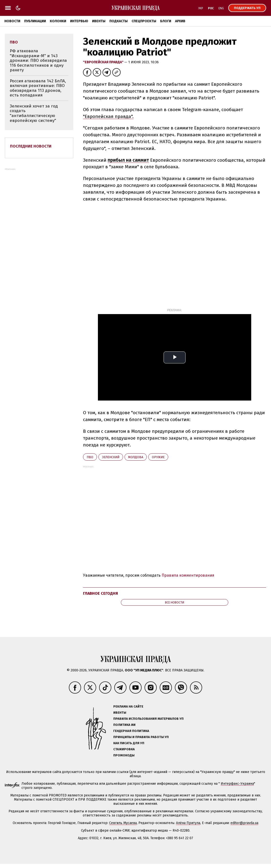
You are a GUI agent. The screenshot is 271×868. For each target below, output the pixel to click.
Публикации (35, 21)
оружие (158, 457)
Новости (12, 21)
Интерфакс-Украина (237, 784)
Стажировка (124, 749)
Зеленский (111, 457)
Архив (180, 21)
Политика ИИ (124, 725)
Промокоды (124, 755)
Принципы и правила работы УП (141, 737)
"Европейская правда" (104, 62)
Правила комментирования (188, 575)
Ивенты (99, 21)
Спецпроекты (144, 21)
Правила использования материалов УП (148, 719)
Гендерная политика (131, 731)
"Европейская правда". (108, 116)
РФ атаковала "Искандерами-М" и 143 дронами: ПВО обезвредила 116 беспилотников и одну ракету (38, 60)
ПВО (90, 457)
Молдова (136, 457)
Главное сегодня (100, 593)
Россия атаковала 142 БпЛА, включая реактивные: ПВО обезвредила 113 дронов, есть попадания (38, 88)
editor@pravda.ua (244, 823)
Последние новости (31, 146)
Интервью (79, 21)
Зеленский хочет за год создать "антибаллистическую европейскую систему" (34, 113)
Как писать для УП (129, 743)
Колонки (58, 21)
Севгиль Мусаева (123, 823)
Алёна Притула (188, 823)
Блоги (166, 21)
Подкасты (119, 21)
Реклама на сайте (128, 706)
